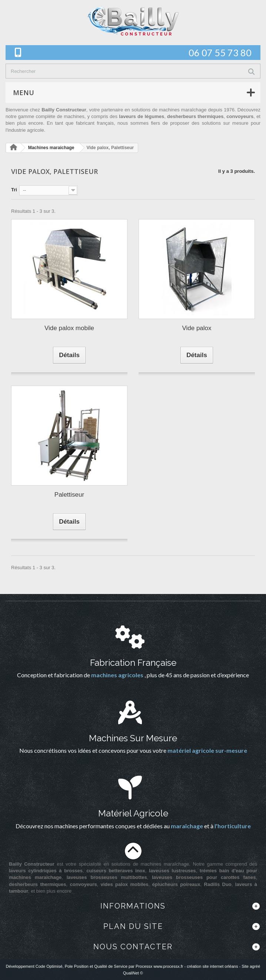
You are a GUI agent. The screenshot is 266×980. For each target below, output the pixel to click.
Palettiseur (69, 495)
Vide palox (197, 328)
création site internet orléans (212, 966)
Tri (14, 190)
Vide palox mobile (69, 328)
